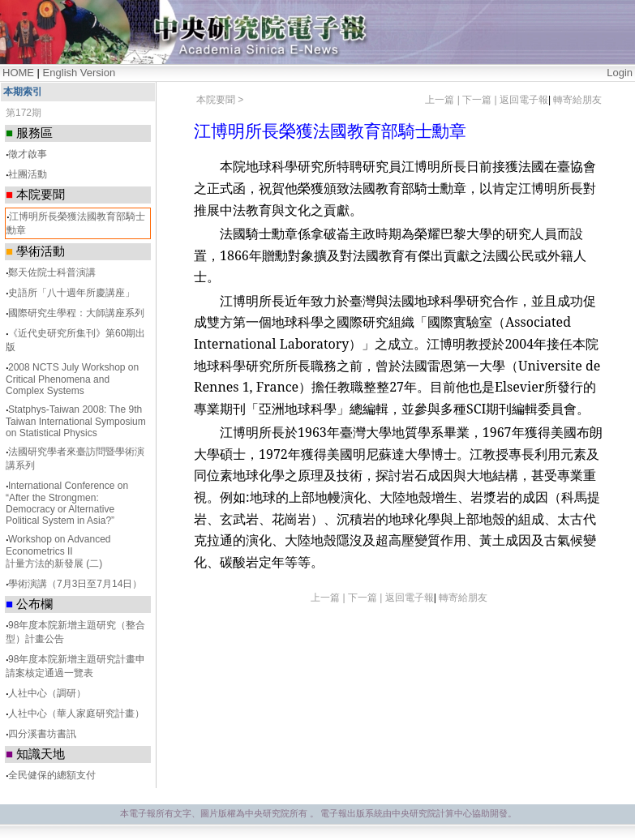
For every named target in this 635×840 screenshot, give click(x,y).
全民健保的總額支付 (52, 775)
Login (620, 73)
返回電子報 (524, 100)
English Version (79, 73)
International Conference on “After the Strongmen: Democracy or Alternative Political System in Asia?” (67, 503)
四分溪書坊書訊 (42, 734)
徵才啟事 (28, 154)
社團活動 (28, 174)
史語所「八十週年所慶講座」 (71, 293)
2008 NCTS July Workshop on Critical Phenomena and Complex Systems (72, 379)
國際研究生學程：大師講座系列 (76, 313)
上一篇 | (444, 100)
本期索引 (23, 92)
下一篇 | (481, 100)
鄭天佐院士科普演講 (52, 272)
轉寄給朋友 (577, 100)
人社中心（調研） (47, 693)
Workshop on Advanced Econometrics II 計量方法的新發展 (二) (58, 551)
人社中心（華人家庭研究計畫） (76, 714)
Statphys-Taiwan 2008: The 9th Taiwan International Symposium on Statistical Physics (76, 421)
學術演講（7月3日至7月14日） (75, 584)
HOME (18, 73)
